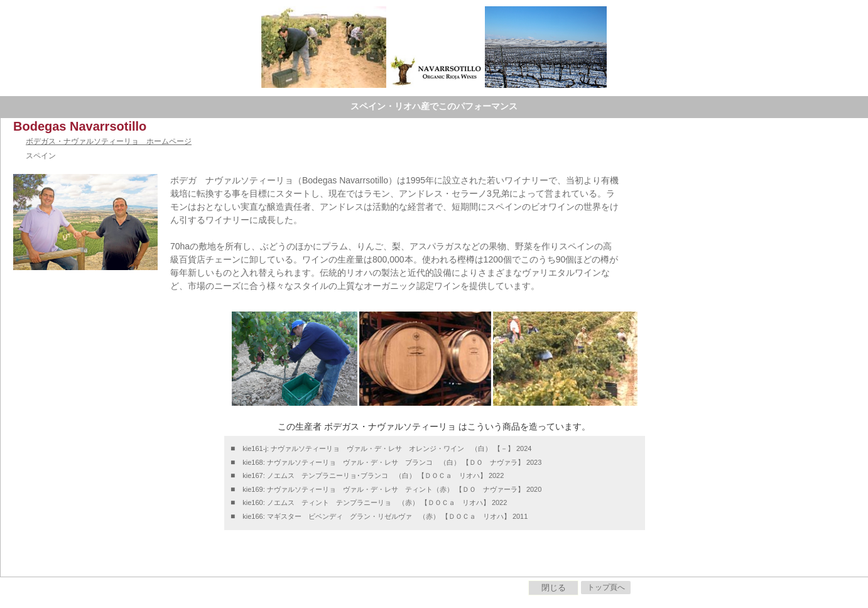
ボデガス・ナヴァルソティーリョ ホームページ (109, 141)
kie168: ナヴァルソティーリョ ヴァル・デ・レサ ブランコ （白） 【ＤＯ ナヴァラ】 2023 (392, 462)
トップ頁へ (606, 587)
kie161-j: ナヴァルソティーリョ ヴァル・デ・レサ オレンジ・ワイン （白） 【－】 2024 (387, 448)
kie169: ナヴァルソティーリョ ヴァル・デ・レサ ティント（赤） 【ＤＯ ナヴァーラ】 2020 (392, 489)
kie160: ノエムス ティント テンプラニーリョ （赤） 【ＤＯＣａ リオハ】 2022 (375, 502)
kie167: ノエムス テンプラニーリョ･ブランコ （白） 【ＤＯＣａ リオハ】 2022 (373, 475)
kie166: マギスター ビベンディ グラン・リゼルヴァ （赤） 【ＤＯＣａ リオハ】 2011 (385, 516)
